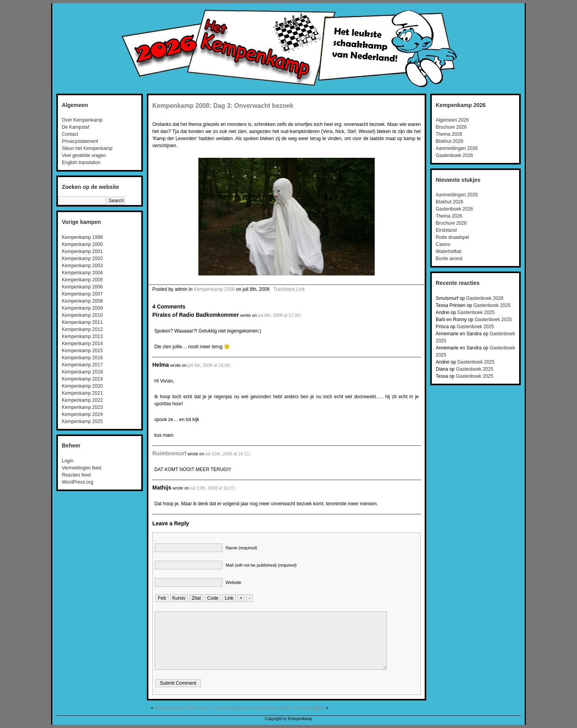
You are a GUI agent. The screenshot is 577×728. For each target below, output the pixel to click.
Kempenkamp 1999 (82, 237)
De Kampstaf (75, 127)
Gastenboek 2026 (454, 155)
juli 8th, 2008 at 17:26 (278, 315)
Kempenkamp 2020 (82, 386)
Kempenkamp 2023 (82, 407)
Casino (443, 244)
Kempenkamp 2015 (82, 351)
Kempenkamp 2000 (82, 244)
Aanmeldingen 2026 (457, 148)
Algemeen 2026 (452, 120)
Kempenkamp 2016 (82, 358)
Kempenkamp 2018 (82, 372)
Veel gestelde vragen (84, 155)
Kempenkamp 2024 (82, 414)
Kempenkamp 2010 (82, 315)
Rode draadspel (452, 237)
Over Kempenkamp (82, 120)
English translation (81, 163)
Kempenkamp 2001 (82, 251)
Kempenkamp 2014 (82, 344)
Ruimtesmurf (169, 453)
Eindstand (446, 230)
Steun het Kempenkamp (87, 148)
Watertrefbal (448, 251)
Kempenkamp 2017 (82, 365)
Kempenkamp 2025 (82, 421)
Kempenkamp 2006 (82, 287)
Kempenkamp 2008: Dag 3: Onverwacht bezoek (223, 106)
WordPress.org (78, 482)
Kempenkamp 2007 (82, 294)
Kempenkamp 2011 (82, 322)
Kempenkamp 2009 (82, 308)
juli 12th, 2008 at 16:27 (212, 488)
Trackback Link (289, 289)
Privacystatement (80, 141)
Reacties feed (76, 475)
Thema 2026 (449, 134)
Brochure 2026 (451, 127)
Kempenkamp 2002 (82, 259)
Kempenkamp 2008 (82, 301)
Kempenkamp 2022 (82, 400)
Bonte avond (449, 259)
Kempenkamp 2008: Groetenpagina (287, 708)
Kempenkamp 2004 (82, 273)
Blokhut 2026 (449, 141)
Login (68, 461)
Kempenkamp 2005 (82, 280)
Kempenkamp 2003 (82, 266)
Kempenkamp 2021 (82, 393)
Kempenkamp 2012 (82, 329)
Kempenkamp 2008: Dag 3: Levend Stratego (202, 708)
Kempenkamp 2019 (82, 379)
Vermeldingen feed (81, 468)
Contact (70, 134)
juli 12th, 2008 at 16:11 (227, 454)
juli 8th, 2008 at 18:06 (208, 365)
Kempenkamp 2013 (82, 336)
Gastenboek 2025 (492, 305)
